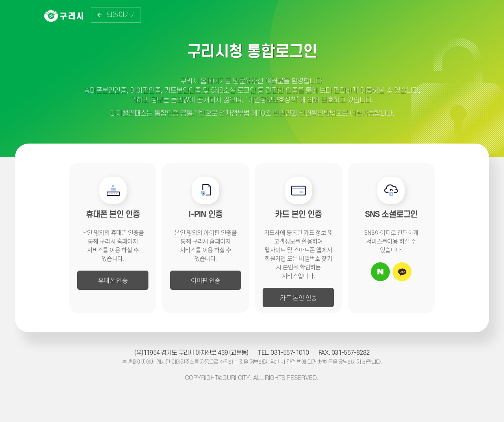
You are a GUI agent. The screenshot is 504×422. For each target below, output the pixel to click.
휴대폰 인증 (113, 280)
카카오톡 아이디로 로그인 (402, 272)
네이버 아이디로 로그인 (380, 272)
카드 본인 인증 (298, 297)
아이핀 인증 (206, 280)
